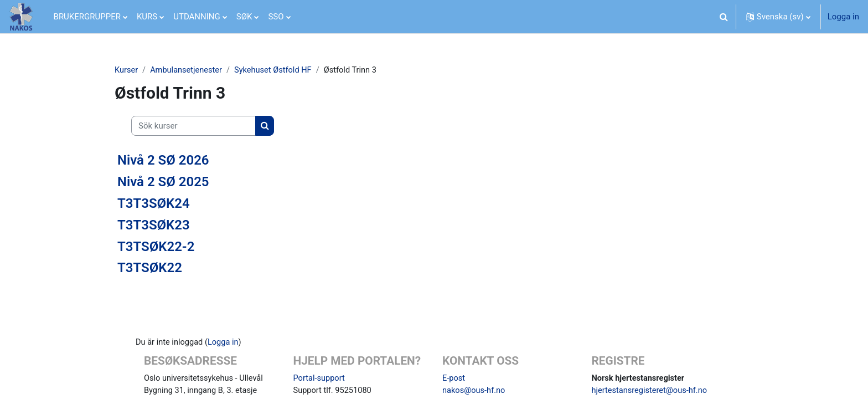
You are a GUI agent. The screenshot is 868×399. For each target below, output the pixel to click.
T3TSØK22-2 (156, 247)
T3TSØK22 (150, 268)
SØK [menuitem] (244, 17)
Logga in (843, 17)
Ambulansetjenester (188, 70)
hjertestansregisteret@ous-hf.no (651, 392)
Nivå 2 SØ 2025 (163, 182)
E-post (454, 379)
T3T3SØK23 (154, 225)
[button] (724, 17)
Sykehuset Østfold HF (277, 70)
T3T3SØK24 (154, 204)
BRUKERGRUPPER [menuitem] (87, 17)
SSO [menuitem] (276, 17)
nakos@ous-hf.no (475, 392)
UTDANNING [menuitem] (197, 17)
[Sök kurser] (193, 127)
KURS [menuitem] (147, 17)
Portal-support (320, 379)
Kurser (126, 70)
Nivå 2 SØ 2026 (163, 161)
